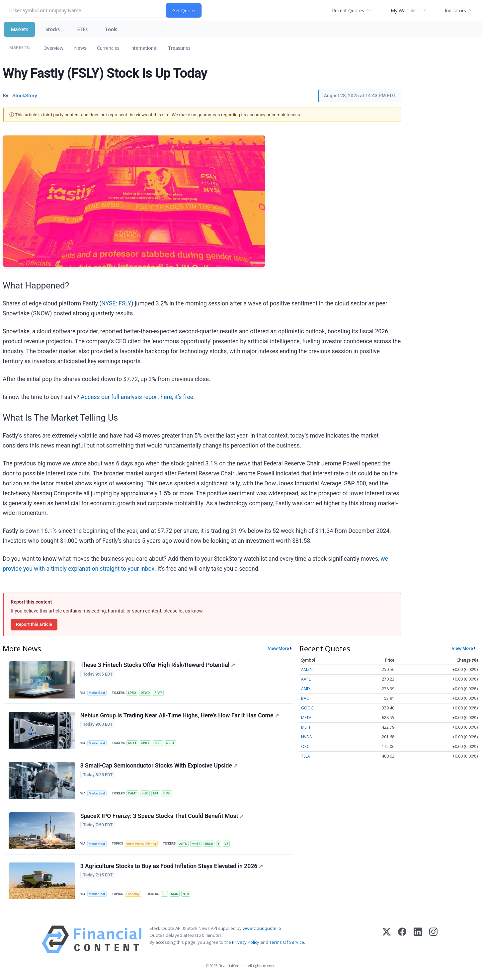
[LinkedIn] (418, 941)
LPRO (132, 693)
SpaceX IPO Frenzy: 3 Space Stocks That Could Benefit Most (162, 817)
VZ (228, 845)
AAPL (306, 679)
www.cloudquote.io (262, 930)
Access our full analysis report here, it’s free (137, 397)
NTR (187, 895)
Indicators (455, 10)
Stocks (53, 29)
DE (165, 895)
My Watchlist (404, 10)
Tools (111, 29)
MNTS (197, 845)
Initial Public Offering (142, 845)
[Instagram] (433, 941)
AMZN (307, 669)
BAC (305, 698)
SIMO (168, 794)
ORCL (306, 746)
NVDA (172, 743)
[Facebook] (402, 941)
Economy (133, 895)
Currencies (108, 48)
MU (157, 794)
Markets (19, 29)
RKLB (210, 845)
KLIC (146, 794)
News (80, 48)
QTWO (146, 693)
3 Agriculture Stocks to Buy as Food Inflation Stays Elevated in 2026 (172, 867)
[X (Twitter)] (387, 941)
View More (279, 648)
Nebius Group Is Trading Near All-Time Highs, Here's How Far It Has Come (180, 716)
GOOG (307, 708)
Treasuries (179, 48)
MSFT (146, 743)
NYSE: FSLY (116, 303)
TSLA (306, 756)
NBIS (159, 743)
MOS (175, 895)
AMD (306, 689)
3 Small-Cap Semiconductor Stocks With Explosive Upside (159, 766)
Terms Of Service (287, 944)
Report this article (34, 624)
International (144, 48)
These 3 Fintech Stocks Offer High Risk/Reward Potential (158, 665)
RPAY (159, 693)
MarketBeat (97, 693)
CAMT (133, 794)
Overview (53, 48)
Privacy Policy (246, 944)
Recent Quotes (348, 10)
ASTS (184, 845)
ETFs (82, 29)
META (133, 743)
